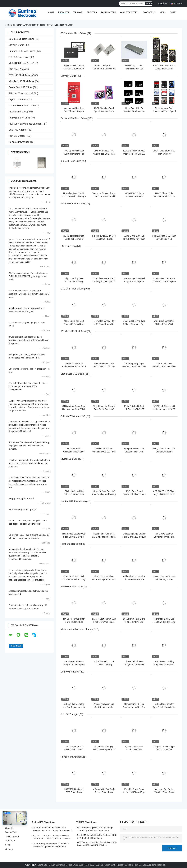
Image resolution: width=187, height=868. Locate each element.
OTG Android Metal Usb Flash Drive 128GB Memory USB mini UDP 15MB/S (97, 844)
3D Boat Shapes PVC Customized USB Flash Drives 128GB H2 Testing (104, 154)
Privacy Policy (30, 865)
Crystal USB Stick (18, 100)
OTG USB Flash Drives (20, 75)
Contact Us (149, 12)
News (163, 12)
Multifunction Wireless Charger (25, 124)
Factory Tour (109, 12)
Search (149, 4)
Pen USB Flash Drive (19, 118)
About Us (92, 12)
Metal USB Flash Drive (20, 63)
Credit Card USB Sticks (21, 87)
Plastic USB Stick (18, 112)
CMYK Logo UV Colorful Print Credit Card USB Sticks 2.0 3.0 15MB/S (104, 409)
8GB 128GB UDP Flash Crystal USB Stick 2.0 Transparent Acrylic (164, 494)
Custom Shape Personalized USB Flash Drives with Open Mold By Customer (51, 845)
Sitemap (9, 849)
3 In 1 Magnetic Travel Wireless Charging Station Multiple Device (104, 665)
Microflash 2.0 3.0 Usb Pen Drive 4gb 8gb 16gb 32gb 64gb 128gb (164, 622)
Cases (173, 12)
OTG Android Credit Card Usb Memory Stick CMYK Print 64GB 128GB (74, 409)
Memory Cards (16, 45)
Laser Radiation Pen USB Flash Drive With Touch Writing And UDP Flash (104, 622)
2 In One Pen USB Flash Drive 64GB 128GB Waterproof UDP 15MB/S (74, 622)
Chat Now (163, 3)
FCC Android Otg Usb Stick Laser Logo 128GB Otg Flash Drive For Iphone (95, 829)
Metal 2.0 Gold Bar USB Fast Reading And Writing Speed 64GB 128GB (104, 494)
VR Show (78, 12)
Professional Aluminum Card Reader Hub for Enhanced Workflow (104, 707)
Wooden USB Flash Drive (22, 81)
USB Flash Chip (17, 69)
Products (64, 12)
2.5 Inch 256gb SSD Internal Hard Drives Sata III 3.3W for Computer (104, 69)
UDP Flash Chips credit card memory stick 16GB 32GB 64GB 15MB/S (164, 409)
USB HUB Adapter (18, 130)
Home (51, 12)
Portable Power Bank (20, 142)
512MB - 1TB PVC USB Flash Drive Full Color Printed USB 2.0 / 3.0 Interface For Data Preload (52, 838)
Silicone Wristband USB (21, 93)
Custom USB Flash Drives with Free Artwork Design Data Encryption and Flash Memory (53, 830)
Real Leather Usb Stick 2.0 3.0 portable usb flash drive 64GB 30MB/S (104, 537)
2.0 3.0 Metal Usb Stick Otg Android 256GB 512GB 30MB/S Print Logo (97, 837)
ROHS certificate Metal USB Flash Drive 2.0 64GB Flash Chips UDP (74, 239)
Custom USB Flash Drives (22, 51)
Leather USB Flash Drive (21, 106)
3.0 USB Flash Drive (19, 57)
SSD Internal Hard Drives (22, 39)
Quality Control (129, 12)
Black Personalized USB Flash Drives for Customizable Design (164, 154)
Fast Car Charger (17, 136)
